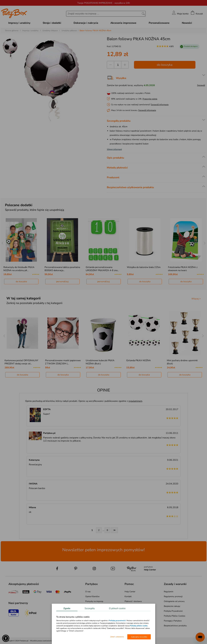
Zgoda (67, 608)
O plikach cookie (117, 608)
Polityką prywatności (117, 621)
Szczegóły (90, 608)
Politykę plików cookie (139, 626)
